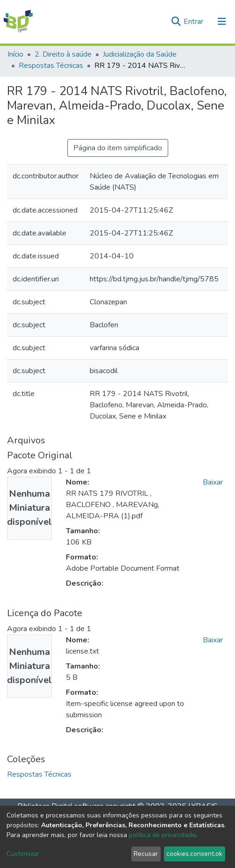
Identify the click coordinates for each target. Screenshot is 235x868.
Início (15, 54)
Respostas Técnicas (51, 66)
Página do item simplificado (118, 148)
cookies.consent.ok (194, 854)
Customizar (23, 854)
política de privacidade (162, 835)
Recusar (146, 854)
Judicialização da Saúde (140, 54)
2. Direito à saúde (63, 54)
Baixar (213, 482)
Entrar (194, 22)
